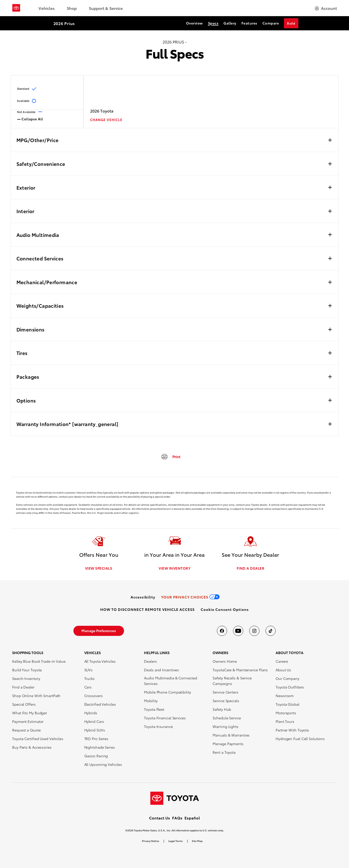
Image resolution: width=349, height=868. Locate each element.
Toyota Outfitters (290, 687)
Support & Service (106, 8)
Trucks (89, 679)
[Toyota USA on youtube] (238, 631)
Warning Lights (225, 727)
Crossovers (94, 696)
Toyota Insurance (158, 727)
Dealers (150, 661)
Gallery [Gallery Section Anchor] (230, 23)
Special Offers (24, 704)
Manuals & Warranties (231, 735)
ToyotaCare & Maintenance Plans (240, 670)
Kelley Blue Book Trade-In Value (39, 661)
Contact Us (160, 818)
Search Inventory (26, 679)
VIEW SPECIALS (99, 568)
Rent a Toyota (224, 752)
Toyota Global (288, 704)
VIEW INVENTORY (174, 568)
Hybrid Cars (94, 722)
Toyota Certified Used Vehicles (38, 739)
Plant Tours (285, 722)
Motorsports (286, 713)
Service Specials (226, 701)
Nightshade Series (100, 747)
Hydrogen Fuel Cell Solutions (300, 739)
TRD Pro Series (96, 739)
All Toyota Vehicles (100, 661)
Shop (72, 8)
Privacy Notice (151, 841)
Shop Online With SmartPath (36, 696)
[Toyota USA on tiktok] (271, 631)
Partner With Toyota (292, 730)
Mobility (151, 701)
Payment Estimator (28, 722)
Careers (282, 661)
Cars (88, 687)
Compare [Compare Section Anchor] (271, 23)
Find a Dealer (23, 687)
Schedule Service (227, 718)
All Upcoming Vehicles (103, 765)
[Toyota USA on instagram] (254, 631)
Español (192, 818)
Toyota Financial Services (165, 718)
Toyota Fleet (154, 709)
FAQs (177, 818)
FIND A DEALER (251, 568)
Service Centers (225, 692)
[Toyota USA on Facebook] (222, 631)
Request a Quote (26, 730)
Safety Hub (222, 709)
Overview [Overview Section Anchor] (194, 23)
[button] (225, 610)
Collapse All (30, 119)
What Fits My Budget (29, 713)
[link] (143, 597)
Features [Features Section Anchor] (249, 23)
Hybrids (91, 713)
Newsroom (285, 696)
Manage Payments (228, 744)
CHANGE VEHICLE (106, 120)
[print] (170, 456)
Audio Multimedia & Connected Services (170, 681)
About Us (283, 670)
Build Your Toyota (27, 670)
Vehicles (47, 8)
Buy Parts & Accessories (32, 747)
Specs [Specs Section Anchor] (213, 23)
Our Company (288, 679)
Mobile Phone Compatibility (167, 692)
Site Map (197, 841)
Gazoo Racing (96, 756)
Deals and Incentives (161, 670)
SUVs (89, 670)
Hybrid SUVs (95, 730)
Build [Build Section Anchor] (291, 23)
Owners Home (225, 661)
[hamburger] (326, 8)
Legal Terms (176, 841)
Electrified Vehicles (100, 704)
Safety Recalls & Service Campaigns (232, 681)
